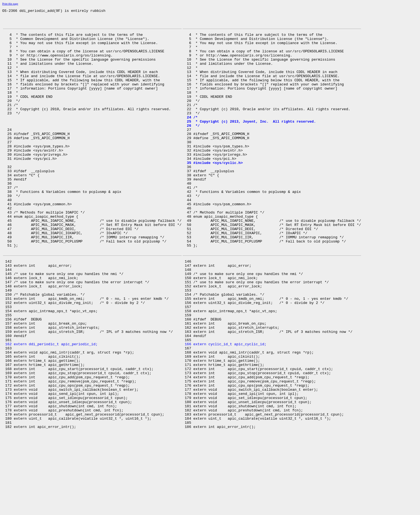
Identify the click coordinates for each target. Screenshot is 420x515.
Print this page (10, 4)
